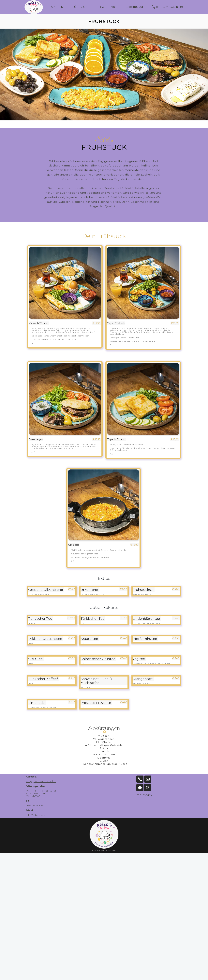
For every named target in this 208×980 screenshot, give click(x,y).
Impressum (144, 795)
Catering (108, 7)
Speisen (57, 7)
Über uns (82, 7)
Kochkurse (135, 7)
